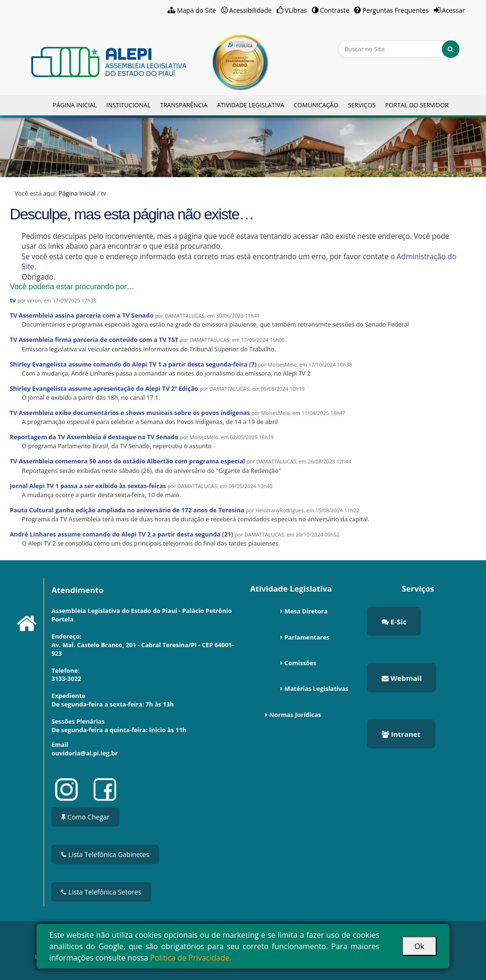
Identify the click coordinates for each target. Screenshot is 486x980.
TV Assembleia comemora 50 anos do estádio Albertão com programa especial (127, 461)
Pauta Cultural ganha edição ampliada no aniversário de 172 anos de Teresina (127, 510)
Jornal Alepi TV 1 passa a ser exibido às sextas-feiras (88, 486)
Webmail (402, 678)
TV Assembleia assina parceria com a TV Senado (81, 315)
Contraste (335, 10)
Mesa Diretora (306, 611)
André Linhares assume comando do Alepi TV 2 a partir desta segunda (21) (121, 534)
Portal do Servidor (417, 105)
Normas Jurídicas (295, 715)
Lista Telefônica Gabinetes (105, 854)
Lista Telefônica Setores (101, 892)
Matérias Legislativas (316, 688)
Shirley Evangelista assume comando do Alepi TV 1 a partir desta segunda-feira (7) (133, 364)
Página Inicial (75, 105)
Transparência (184, 105)
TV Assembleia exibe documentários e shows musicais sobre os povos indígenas (130, 413)
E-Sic (394, 622)
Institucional (128, 105)
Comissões (300, 663)
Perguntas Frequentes (396, 10)
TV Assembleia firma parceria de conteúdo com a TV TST (94, 339)
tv (13, 300)
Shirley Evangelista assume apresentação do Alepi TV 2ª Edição (104, 388)
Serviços (362, 105)
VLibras (296, 10)
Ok (419, 946)
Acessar (453, 10)
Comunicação (316, 105)
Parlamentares (307, 637)
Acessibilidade (251, 10)
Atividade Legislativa (251, 105)
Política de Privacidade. (191, 958)
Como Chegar (85, 817)
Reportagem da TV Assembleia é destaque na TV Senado (94, 437)
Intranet (401, 734)
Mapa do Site (197, 10)
